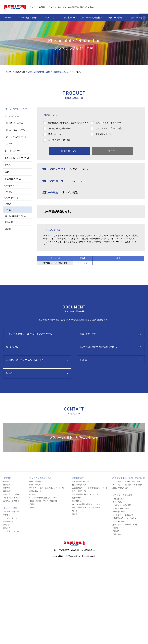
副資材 (8, 229)
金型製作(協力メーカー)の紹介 (124, 518)
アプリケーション (13, 198)
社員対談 (7, 525)
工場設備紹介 (118, 534)
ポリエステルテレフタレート (18, 137)
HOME (9, 72)
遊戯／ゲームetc (55, 134)
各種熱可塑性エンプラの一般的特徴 (25, 360)
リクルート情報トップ (12, 512)
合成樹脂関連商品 (79, 485)
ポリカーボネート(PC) (15, 130)
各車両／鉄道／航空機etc (59, 129)
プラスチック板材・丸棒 (39, 72)
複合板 (8, 165)
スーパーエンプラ (13, 151)
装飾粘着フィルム (61, 72)
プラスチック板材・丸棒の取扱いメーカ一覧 (29, 334)
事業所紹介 (8, 491)
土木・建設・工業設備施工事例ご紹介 (127, 485)
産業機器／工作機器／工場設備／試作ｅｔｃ (68, 123)
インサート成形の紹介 (121, 508)
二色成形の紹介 (119, 499)
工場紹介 (116, 531)
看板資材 (9, 222)
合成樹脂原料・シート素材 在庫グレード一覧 (90, 488)
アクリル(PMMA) (13, 116)
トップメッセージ (10, 518)
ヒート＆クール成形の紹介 (123, 515)
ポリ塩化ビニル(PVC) (15, 123)
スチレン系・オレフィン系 (17, 158)
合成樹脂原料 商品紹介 (81, 482)
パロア (8, 204)
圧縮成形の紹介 (119, 512)
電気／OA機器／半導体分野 (108, 123)
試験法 (10, 373)
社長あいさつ (8, 482)
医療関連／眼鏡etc (104, 134)
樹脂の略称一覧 (88, 334)
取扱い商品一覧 (35, 482)
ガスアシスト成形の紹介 (122, 505)
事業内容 (7, 488)
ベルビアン (10, 210)
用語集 (83, 360)
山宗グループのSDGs (11, 501)
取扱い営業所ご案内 (120, 488)
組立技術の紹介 (119, 521)
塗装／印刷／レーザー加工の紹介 (125, 525)
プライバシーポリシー (12, 498)
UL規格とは (12, 347)
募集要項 (7, 528)
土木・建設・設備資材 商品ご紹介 (126, 482)
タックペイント (12, 186)
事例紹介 (116, 528)
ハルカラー (10, 192)
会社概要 (7, 485)
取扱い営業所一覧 (36, 485)
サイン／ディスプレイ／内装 (109, 129)
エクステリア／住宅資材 (59, 140)
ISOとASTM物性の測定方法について (99, 347)
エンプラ (9, 144)
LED (7, 172)
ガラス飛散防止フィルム (16, 216)
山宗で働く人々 (9, 521)
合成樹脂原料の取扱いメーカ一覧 (85, 494)
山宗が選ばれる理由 (11, 494)
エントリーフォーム (11, 531)
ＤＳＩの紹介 (118, 502)
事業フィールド (9, 515)
